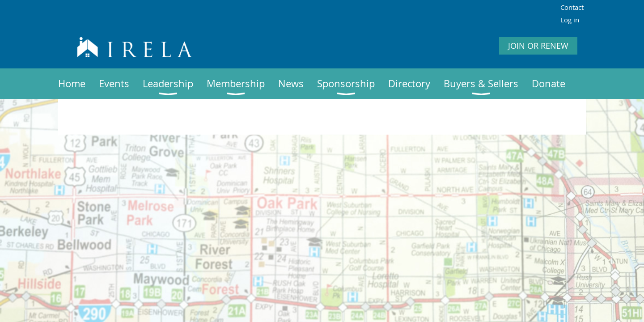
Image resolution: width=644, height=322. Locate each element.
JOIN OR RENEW (538, 46)
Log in (570, 20)
